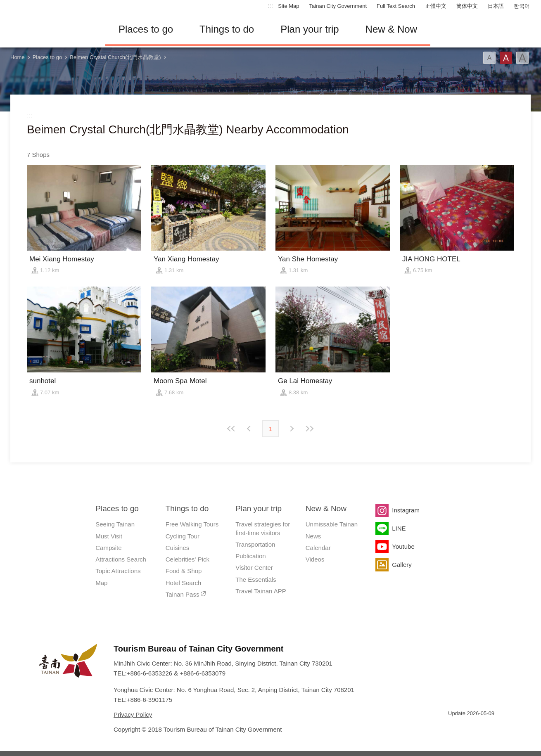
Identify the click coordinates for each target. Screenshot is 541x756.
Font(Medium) (506, 58)
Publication (250, 556)
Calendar (318, 548)
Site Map (288, 6)
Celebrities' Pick (187, 559)
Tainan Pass (183, 594)
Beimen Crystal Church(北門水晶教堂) (115, 57)
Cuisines (178, 548)
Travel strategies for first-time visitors (263, 528)
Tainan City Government (338, 6)
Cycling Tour (183, 536)
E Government (454, 728)
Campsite (108, 548)
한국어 (522, 6)
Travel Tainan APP (261, 591)
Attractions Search (121, 559)
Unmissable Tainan (332, 524)
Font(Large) (522, 58)
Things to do (227, 29)
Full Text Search (396, 6)
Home (18, 57)
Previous (291, 429)
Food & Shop (184, 571)
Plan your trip (310, 29)
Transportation (255, 544)
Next (250, 429)
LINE (399, 528)
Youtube (403, 546)
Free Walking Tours (192, 524)
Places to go (146, 29)
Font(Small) (489, 58)
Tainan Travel (52, 29)
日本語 (496, 6)
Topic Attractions (118, 571)
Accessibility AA (484, 728)
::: (270, 6)
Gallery (402, 565)
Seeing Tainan (115, 524)
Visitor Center (254, 568)
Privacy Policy (133, 715)
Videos (315, 559)
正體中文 (436, 6)
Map (101, 583)
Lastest (309, 429)
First (232, 429)
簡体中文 (467, 6)
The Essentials (256, 579)
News (313, 536)
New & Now (391, 29)
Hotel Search (184, 583)
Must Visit (109, 536)
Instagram (406, 510)
